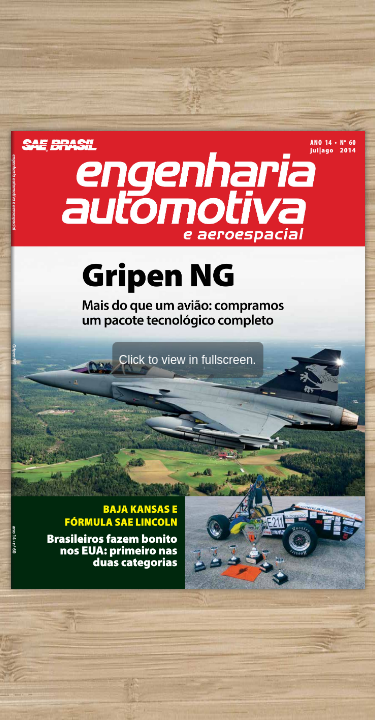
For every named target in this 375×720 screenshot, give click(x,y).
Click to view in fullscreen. (187, 360)
